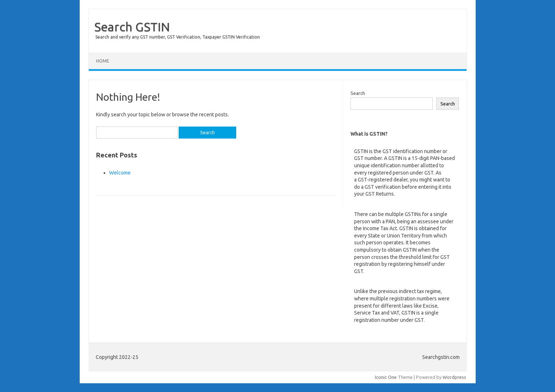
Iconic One (386, 377)
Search (358, 93)
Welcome (120, 173)
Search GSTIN (132, 27)
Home (103, 61)
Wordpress (454, 377)
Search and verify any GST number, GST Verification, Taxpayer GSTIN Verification (178, 37)
